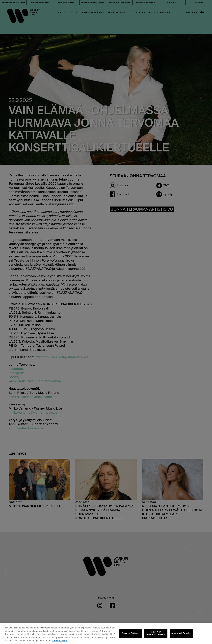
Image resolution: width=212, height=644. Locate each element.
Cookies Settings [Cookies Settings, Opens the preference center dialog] (130, 633)
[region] (106, 633)
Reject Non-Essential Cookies (156, 633)
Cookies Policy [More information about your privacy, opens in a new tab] (60, 641)
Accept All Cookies (181, 633)
